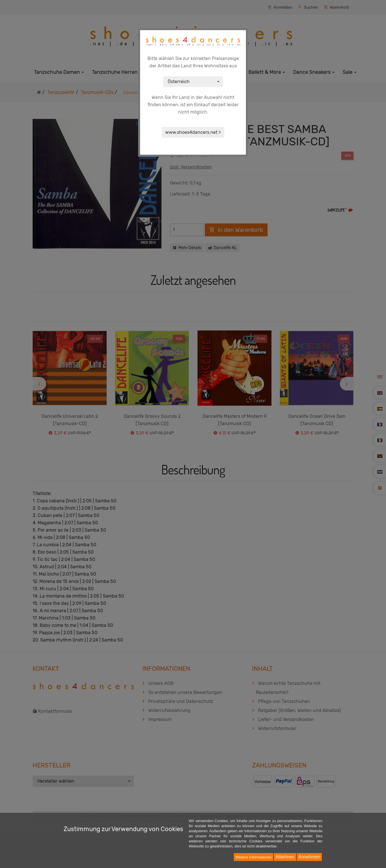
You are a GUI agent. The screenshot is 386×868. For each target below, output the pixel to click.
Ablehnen (285, 857)
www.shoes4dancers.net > (193, 132)
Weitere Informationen (253, 857)
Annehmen (309, 857)
